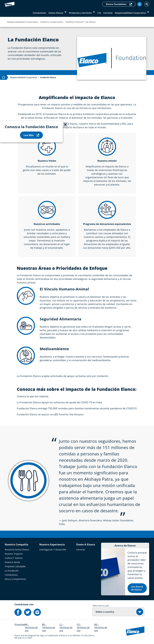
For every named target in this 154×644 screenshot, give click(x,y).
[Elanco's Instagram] (37, 612)
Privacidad (20, 624)
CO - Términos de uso (83, 627)
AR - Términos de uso (31, 627)
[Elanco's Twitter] (28, 612)
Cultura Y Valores (14, 558)
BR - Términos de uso (49, 627)
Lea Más (31, 135)
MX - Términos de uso (101, 627)
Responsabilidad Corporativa (130, 13)
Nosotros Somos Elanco (17, 550)
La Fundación (12, 571)
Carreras (108, 13)
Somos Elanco (56, 13)
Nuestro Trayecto (14, 554)
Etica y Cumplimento (15, 579)
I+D (99, 13)
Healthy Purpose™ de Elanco (81, 22)
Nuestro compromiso (52, 22)
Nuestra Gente (12, 562)
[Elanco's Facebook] (18, 612)
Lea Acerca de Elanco (137, 588)
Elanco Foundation (119, 4)
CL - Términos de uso (66, 627)
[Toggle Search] (147, 4)
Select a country (105, 612)
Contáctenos (39, 13)
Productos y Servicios (80, 13)
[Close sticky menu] (65, 124)
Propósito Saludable (15, 566)
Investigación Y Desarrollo (53, 550)
